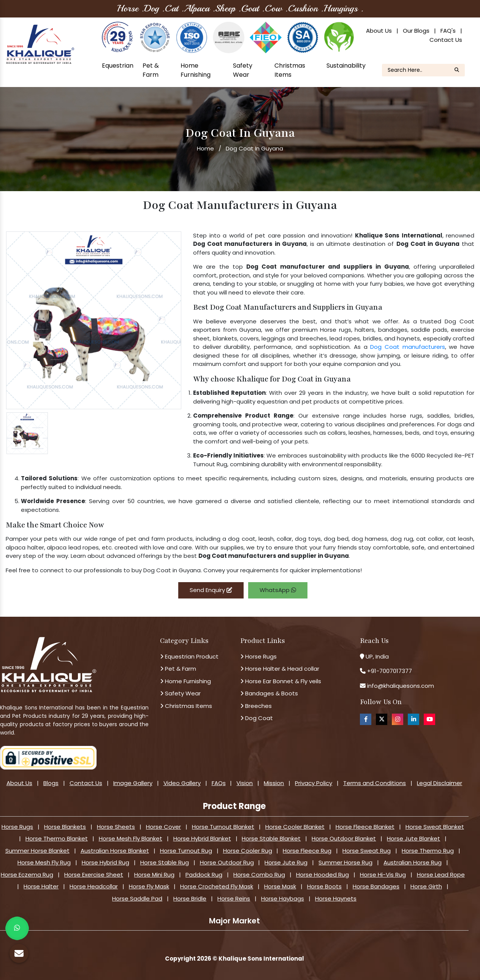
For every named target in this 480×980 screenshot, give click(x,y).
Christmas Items (290, 70)
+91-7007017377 (390, 671)
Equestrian (118, 66)
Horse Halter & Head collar (280, 669)
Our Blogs (416, 31)
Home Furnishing (196, 70)
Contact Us (446, 40)
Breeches (256, 706)
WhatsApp (278, 590)
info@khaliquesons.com (400, 686)
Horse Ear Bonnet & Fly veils (281, 681)
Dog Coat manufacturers (407, 347)
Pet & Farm (151, 70)
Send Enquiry (211, 590)
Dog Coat (257, 718)
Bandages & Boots (269, 693)
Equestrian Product (189, 656)
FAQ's (448, 31)
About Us (379, 31)
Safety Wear (243, 70)
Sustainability (346, 66)
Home (205, 148)
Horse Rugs (258, 656)
